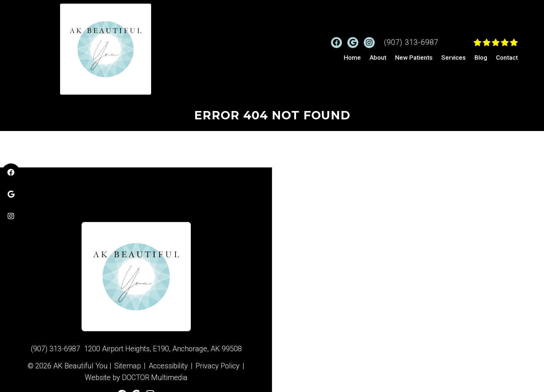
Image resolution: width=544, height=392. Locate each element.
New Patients (414, 58)
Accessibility (168, 366)
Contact (507, 58)
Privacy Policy (218, 366)
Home (352, 58)
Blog (481, 58)
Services (454, 58)
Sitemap (128, 366)
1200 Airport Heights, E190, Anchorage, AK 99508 (163, 349)
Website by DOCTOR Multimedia (136, 377)
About (378, 58)
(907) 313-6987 (411, 42)
